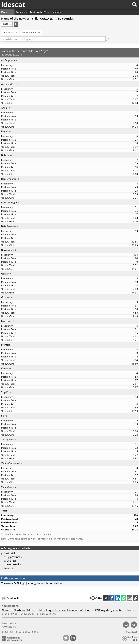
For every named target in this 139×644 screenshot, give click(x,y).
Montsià (6, 345)
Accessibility (9, 627)
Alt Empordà (8, 60)
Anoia (4, 108)
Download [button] (9, 32)
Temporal (9, 568)
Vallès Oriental (9, 487)
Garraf (5, 274)
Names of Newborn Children (19, 610)
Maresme (7, 321)
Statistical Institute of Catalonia (20, 632)
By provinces (14, 557)
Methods (36, 12)
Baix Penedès (9, 226)
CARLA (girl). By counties (109, 610)
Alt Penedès (8, 84)
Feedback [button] (10, 598)
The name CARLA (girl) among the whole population (31, 583)
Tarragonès (8, 440)
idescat (13, 5)
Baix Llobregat (9, 203)
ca (126, 624)
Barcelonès (7, 250)
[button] (136, 598)
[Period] (7, 24)
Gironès (6, 297)
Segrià (5, 392)
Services (21, 12)
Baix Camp (7, 155)
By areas (11, 561)
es (134, 624)
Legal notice (9, 623)
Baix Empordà (9, 179)
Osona (5, 368)
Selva (4, 416)
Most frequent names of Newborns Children (65, 610)
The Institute (53, 12)
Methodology (29, 32)
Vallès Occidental (11, 463)
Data (4, 12)
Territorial (9, 553)
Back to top (132, 639)
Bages (5, 131)
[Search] (122, 4)
